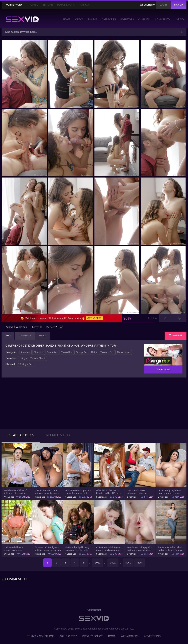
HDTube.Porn (66, 5)
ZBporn (48, 5)
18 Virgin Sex (25, 364)
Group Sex (82, 352)
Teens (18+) (107, 352)
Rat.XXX (84, 5)
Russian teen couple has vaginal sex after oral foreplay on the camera (78, 492)
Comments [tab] (25, 336)
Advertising (152, 636)
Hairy (94, 352)
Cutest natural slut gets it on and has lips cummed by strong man (109, 549)
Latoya (23, 358)
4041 (128, 563)
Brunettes (52, 352)
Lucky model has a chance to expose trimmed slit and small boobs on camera (15, 549)
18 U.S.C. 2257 (68, 636)
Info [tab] (8, 336)
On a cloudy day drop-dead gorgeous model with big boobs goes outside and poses (169, 492)
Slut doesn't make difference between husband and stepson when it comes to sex (138, 492)
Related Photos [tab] (21, 435)
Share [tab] (42, 336)
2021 (113, 563)
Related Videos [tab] (59, 435)
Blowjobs (39, 352)
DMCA (112, 636)
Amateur (26, 352)
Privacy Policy (92, 636)
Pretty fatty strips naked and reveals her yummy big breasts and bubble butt (170, 549)
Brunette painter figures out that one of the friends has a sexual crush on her (48, 549)
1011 (98, 563)
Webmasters (130, 636)
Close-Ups (67, 352)
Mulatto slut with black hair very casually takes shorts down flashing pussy (46, 492)
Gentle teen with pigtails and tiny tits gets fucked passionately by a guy (139, 549)
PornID (34, 5)
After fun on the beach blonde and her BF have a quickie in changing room (108, 492)
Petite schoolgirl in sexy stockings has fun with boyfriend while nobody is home (78, 549)
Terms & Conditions (41, 636)
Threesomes (124, 352)
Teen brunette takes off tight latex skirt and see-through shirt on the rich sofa (16, 492)
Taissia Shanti (38, 358)
